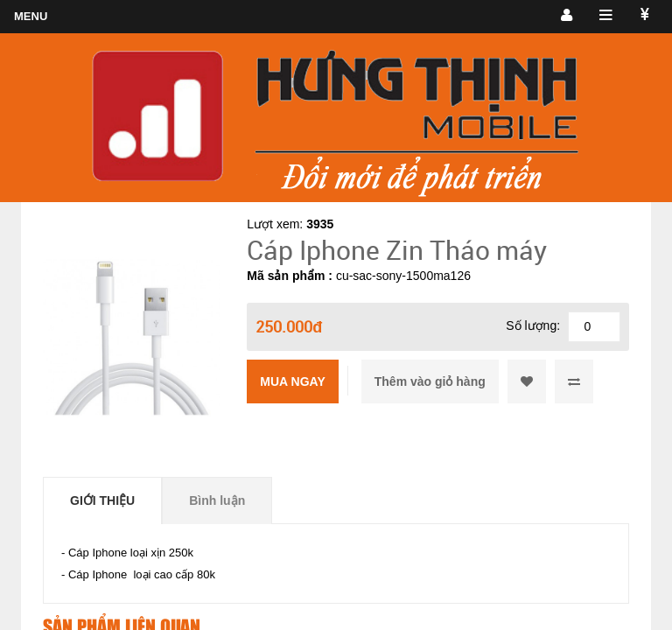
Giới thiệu (102, 500)
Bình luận (217, 500)
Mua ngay (292, 381)
